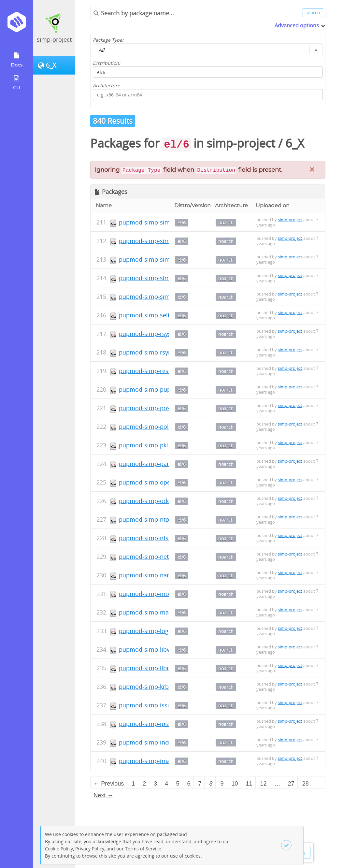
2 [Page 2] (144, 784)
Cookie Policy (59, 849)
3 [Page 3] (155, 784)
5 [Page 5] (178, 784)
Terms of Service (143, 849)
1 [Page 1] (133, 784)
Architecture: (107, 86)
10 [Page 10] (235, 784)
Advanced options (297, 25)
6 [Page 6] (189, 784)
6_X (295, 143)
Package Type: (108, 40)
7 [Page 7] (200, 784)
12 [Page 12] (264, 784)
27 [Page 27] (291, 784)
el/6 (182, 223)
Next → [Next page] (103, 795)
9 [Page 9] (222, 784)
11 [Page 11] (249, 784)
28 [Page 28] (306, 784)
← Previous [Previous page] (109, 784)
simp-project (54, 39)
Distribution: (107, 63)
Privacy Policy (90, 849)
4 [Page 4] (166, 784)
